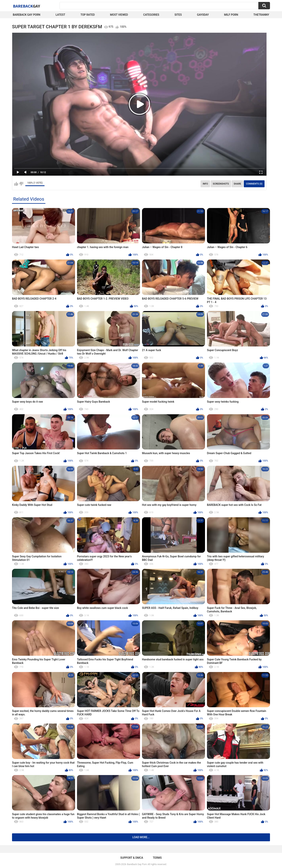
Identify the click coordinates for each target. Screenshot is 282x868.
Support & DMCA (132, 858)
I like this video (16, 184)
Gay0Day (203, 15)
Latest (61, 15)
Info (205, 184)
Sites (178, 15)
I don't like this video (21, 184)
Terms (157, 858)
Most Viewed (119, 15)
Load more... (141, 837)
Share (237, 184)
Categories (151, 15)
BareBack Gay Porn (137, 864)
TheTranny (261, 15)
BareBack (27, 6)
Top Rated (88, 15)
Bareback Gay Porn (27, 15)
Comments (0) (254, 184)
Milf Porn (231, 15)
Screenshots (221, 184)
